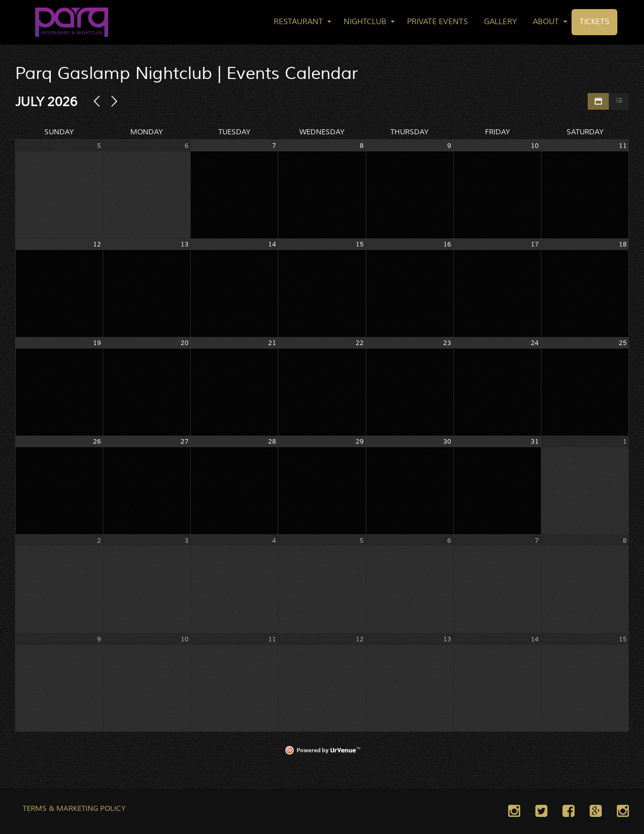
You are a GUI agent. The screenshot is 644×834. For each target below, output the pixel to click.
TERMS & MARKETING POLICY (74, 809)
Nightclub (365, 22)
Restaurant (298, 22)
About (546, 22)
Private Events (437, 22)
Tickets (594, 22)
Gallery (500, 22)
